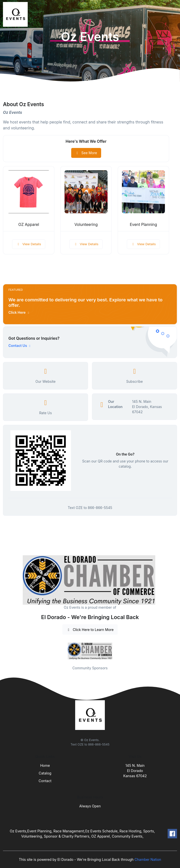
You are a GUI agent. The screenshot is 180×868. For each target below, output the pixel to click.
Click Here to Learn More (90, 630)
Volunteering (86, 225)
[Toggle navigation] (172, 14)
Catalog (45, 773)
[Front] (16, 14)
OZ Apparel (29, 225)
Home (45, 765)
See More (86, 153)
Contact (45, 781)
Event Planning (143, 225)
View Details (29, 244)
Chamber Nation (148, 859)
